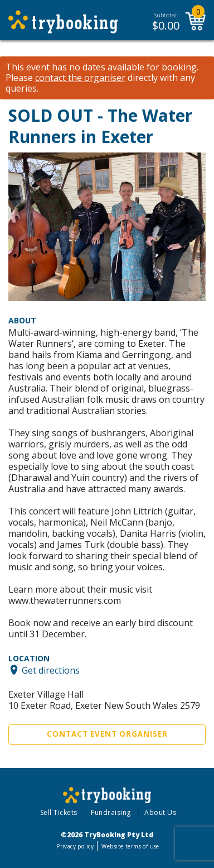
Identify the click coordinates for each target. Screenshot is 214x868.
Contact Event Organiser (107, 734)
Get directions (51, 670)
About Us (160, 812)
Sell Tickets (59, 812)
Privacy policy (75, 846)
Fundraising (111, 812)
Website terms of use (130, 846)
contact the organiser (80, 78)
